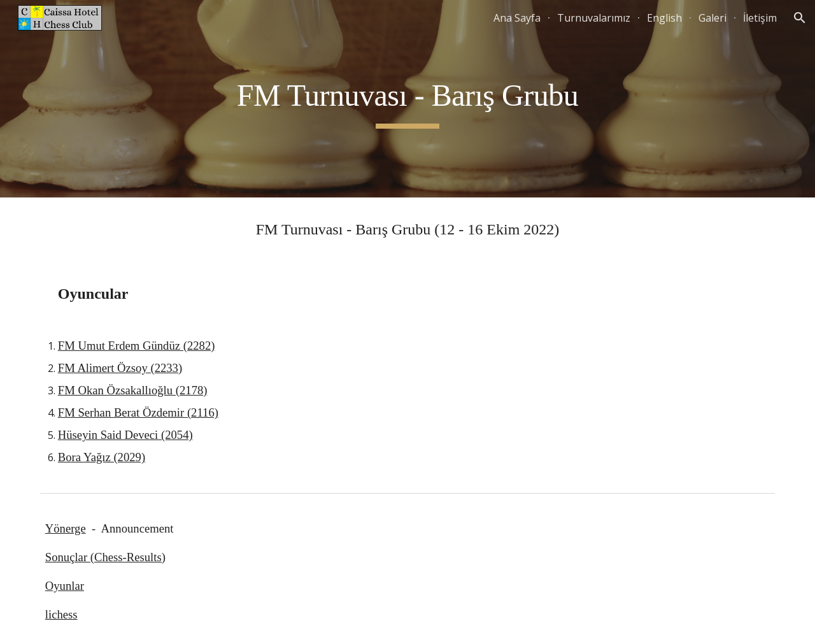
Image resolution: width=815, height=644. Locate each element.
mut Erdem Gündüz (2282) (151, 346)
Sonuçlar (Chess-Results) (105, 557)
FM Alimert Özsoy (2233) (120, 368)
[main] (407, 99)
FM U (72, 346)
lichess (61, 614)
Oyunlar (65, 586)
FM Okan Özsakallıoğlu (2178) (133, 390)
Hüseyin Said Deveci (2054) (125, 435)
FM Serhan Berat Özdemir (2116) (138, 412)
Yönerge (66, 528)
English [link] (664, 18)
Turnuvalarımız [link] (594, 18)
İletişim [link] (760, 18)
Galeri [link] (712, 18)
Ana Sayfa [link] (517, 18)
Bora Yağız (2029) (102, 457)
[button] (800, 18)
